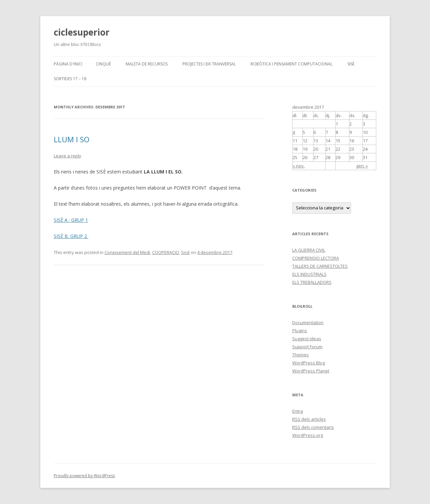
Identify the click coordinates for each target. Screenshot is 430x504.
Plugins (300, 331)
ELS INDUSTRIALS (309, 274)
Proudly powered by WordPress (84, 476)
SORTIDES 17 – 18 (70, 79)
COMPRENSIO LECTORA (316, 258)
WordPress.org (308, 435)
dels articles (309, 419)
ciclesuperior (82, 32)
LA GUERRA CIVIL (309, 250)
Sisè (185, 252)
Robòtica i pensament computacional (292, 64)
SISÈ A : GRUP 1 (71, 220)
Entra (298, 411)
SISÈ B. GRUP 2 (71, 236)
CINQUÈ (103, 64)
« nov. (299, 166)
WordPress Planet (311, 371)
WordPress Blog (309, 363)
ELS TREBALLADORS (312, 282)
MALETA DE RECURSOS (147, 64)
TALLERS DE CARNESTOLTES (320, 266)
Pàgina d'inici (68, 64)
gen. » (362, 166)
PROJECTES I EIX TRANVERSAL (209, 64)
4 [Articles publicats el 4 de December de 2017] (294, 132)
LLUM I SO (72, 139)
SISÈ (351, 64)
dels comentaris (313, 427)
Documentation (308, 322)
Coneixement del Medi (127, 252)
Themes (300, 355)
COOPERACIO (166, 252)
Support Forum (307, 347)
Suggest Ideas (307, 339)
